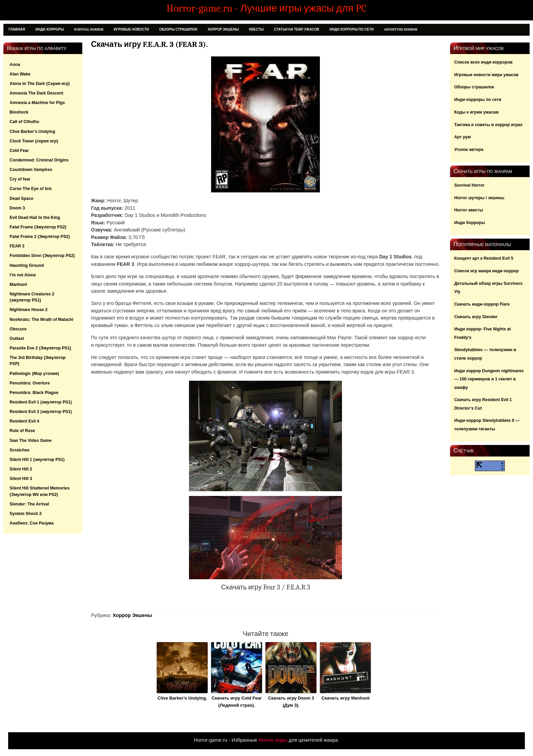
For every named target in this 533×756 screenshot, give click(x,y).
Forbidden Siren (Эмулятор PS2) (42, 256)
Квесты (256, 30)
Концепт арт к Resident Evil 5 (484, 258)
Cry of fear (20, 179)
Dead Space (21, 199)
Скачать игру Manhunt (345, 698)
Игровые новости (131, 30)
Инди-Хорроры (50, 30)
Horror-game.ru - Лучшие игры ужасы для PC (266, 8)
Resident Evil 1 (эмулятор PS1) (41, 402)
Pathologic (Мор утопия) (34, 374)
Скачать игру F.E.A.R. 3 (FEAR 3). (150, 44)
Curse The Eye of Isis (31, 189)
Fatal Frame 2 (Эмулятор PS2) (40, 237)
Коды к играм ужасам (476, 112)
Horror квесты (469, 210)
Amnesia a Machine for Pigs (37, 103)
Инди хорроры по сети (351, 30)
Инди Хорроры (470, 223)
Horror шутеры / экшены (479, 198)
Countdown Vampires (31, 170)
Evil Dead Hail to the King (35, 218)
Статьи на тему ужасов (297, 30)
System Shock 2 (25, 514)
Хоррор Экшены (223, 30)
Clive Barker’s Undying (32, 132)
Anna (15, 65)
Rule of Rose (22, 431)
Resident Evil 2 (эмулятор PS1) (41, 412)
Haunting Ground (27, 265)
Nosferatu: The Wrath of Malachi (41, 320)
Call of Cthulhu (24, 122)
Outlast (17, 339)
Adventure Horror (401, 30)
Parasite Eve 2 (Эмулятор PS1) (40, 348)
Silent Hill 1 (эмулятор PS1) (37, 460)
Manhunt (18, 285)
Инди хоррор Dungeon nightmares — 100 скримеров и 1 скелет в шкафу (489, 379)
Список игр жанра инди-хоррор (486, 271)
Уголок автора (469, 150)
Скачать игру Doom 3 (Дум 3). (291, 702)
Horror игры (273, 740)
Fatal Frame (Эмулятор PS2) (38, 227)
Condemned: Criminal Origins (39, 160)
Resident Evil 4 (24, 421)
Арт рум (462, 137)
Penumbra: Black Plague (34, 393)
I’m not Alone (23, 275)
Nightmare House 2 (29, 310)
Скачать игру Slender (476, 317)
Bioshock (19, 112)
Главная (17, 30)
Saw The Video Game (31, 441)
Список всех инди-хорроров (483, 62)
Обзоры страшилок (178, 30)
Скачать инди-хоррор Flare (482, 304)
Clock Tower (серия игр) (34, 141)
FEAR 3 (17, 246)
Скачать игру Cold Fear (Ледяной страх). (237, 702)
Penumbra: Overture (30, 383)
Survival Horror (89, 30)
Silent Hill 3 (21, 479)
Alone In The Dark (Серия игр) (40, 84)
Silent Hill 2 (21, 469)
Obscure (18, 329)
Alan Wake (20, 74)
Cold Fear (19, 151)
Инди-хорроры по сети (478, 100)
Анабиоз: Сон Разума (31, 523)
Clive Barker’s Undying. (182, 698)
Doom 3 (17, 208)
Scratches (20, 450)
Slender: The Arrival (29, 504)
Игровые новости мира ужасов (486, 75)
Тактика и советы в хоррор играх (488, 125)
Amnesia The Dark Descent (36, 93)
